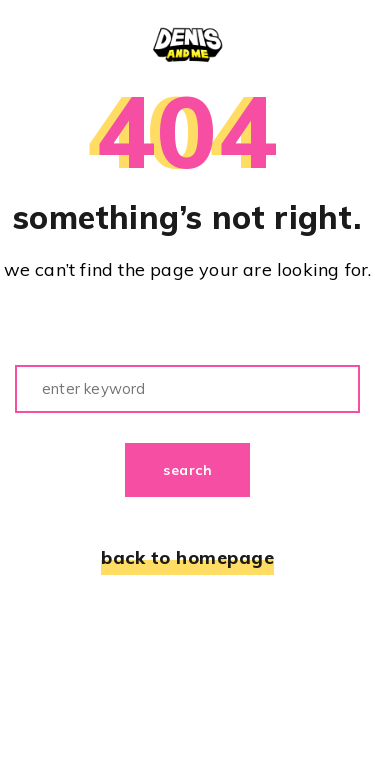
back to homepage (187, 558)
